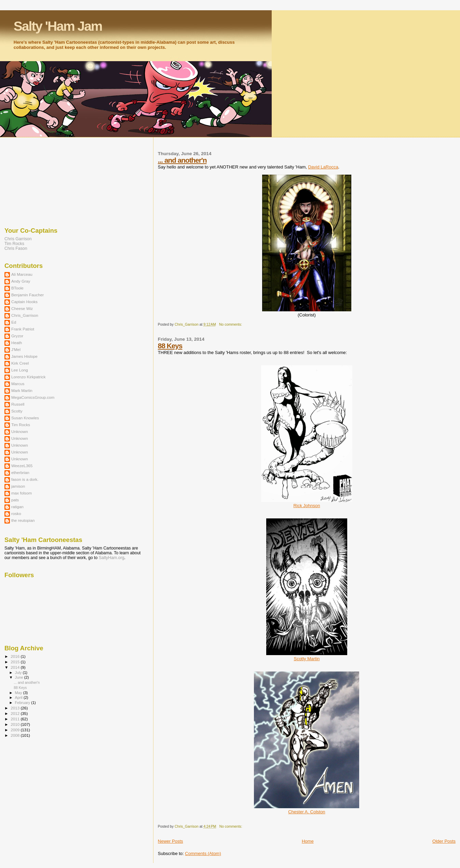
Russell (18, 404)
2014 (16, 667)
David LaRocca (323, 167)
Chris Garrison (18, 239)
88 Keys (170, 346)
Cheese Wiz (22, 308)
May (19, 693)
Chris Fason (16, 248)
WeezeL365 (22, 466)
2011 (16, 719)
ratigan (17, 507)
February (23, 703)
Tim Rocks (14, 244)
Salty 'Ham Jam (58, 26)
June (20, 677)
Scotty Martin (307, 659)
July (19, 673)
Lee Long (20, 370)
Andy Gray (21, 281)
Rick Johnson (307, 506)
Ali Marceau (22, 274)
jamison (18, 486)
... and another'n (182, 160)
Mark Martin (22, 390)
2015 (16, 662)
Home (308, 841)
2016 (16, 656)
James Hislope (24, 356)
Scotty (17, 411)
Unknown (20, 431)
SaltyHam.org (112, 558)
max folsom (22, 493)
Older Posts (444, 841)
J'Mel (16, 349)
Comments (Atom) (203, 853)
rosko (16, 513)
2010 (16, 724)
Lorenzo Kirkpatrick (28, 377)
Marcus (18, 384)
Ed (14, 322)
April (19, 697)
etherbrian (20, 472)
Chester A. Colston (307, 812)
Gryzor (17, 336)
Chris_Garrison (25, 315)
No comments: (231, 324)
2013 (16, 708)
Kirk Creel (20, 363)
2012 (16, 713)
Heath (17, 343)
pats (15, 500)
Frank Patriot (23, 329)
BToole (17, 288)
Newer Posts (171, 841)
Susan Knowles (25, 418)
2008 (16, 735)
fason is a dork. (25, 479)
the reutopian (23, 520)
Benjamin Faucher (28, 295)
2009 (16, 730)
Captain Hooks (24, 302)
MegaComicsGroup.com (33, 397)
